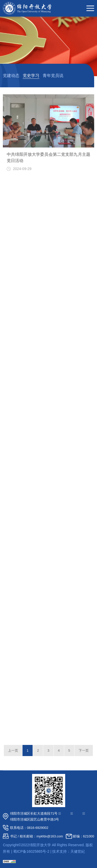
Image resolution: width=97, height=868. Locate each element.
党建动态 (11, 76)
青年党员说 (53, 76)
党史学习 (31, 76)
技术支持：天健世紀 (69, 851)
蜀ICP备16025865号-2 (31, 851)
